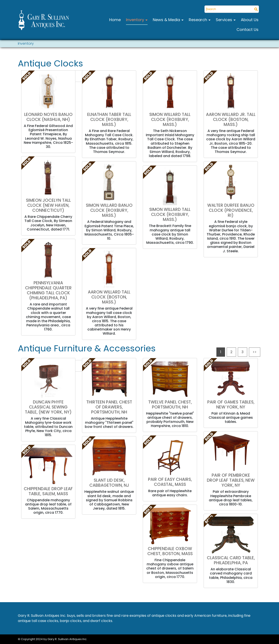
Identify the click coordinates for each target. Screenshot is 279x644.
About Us (250, 20)
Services (225, 20)
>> (255, 352)
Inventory (136, 20)
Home (115, 20)
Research (198, 20)
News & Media (167, 20)
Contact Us (248, 30)
